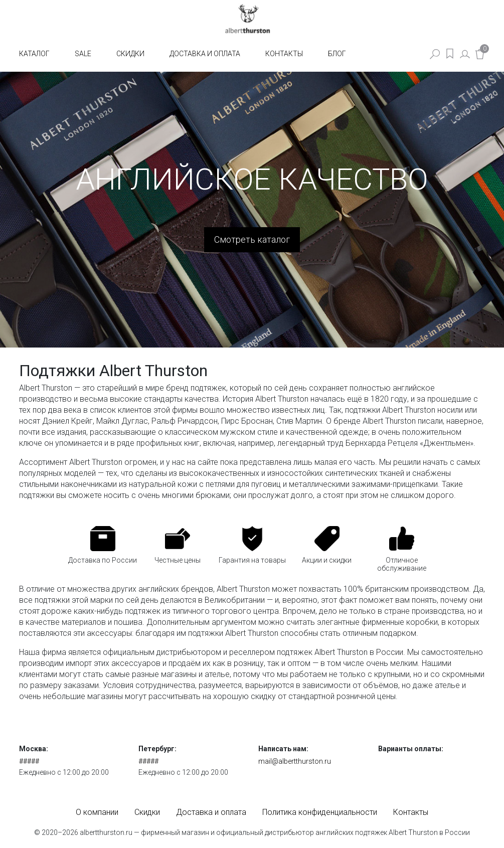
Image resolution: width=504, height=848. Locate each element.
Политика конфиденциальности (320, 812)
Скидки (130, 54)
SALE (83, 54)
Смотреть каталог (252, 239)
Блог (337, 54)
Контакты (284, 54)
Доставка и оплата (205, 54)
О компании (97, 812)
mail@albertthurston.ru (295, 761)
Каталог (34, 54)
